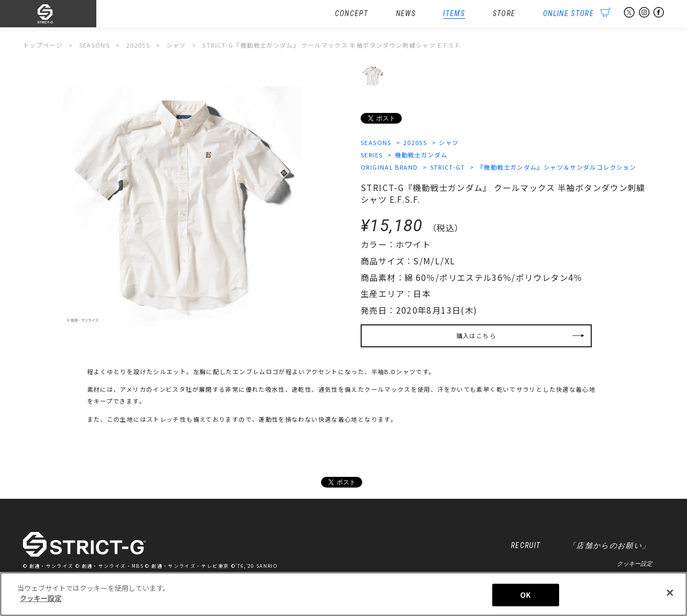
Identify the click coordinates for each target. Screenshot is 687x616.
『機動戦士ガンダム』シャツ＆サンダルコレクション (557, 167)
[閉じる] (670, 592)
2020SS (415, 142)
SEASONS (376, 142)
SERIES (372, 155)
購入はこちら (476, 336)
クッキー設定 (635, 564)
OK (525, 595)
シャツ (449, 142)
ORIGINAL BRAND (389, 167)
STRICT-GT (448, 167)
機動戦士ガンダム (421, 155)
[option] (182, 206)
